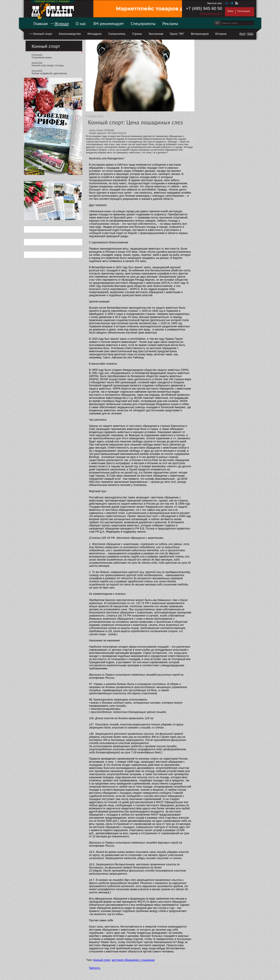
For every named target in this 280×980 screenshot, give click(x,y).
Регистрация (244, 11)
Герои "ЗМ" (177, 34)
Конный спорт (43, 34)
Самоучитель (117, 34)
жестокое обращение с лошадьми (133, 960)
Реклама (170, 24)
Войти (231, 11)
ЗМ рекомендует (108, 24)
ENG (250, 34)
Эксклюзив (156, 34)
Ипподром (95, 34)
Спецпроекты (143, 24)
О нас (81, 24)
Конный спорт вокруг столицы (48, 66)
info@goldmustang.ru (211, 14)
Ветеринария (200, 34)
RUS (242, 34)
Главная (41, 24)
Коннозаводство (70, 34)
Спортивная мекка (42, 58)
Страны (137, 34)
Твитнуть (95, 968)
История (221, 34)
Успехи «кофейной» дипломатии (49, 73)
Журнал (62, 24)
